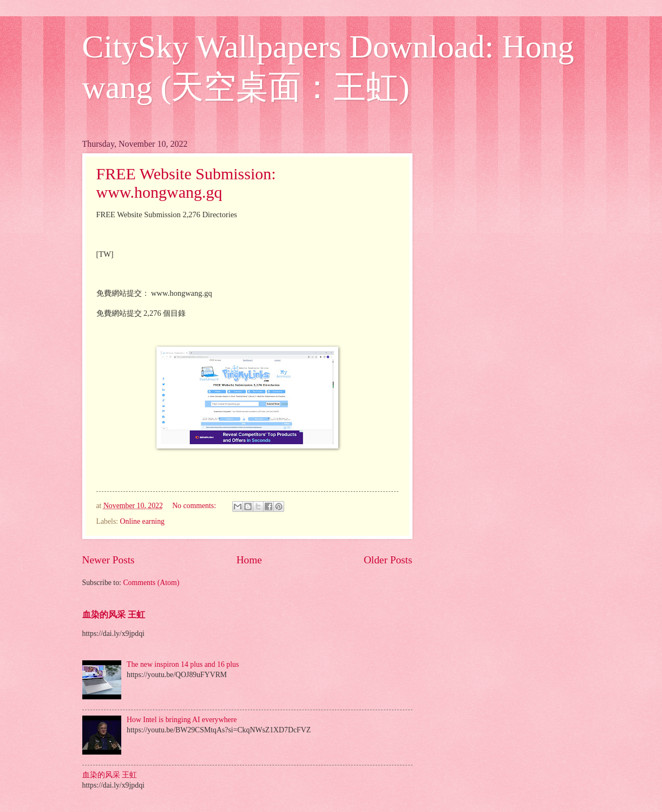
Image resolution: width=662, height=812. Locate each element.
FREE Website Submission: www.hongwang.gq (186, 183)
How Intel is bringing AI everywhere (182, 720)
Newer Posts (109, 560)
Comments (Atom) (151, 583)
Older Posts (388, 560)
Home (249, 560)
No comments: (195, 506)
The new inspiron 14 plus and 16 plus (183, 664)
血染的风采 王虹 (114, 615)
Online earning (142, 521)
